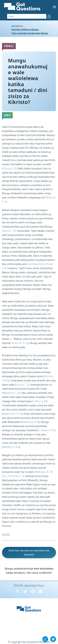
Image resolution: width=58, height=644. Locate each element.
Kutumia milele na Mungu (25, 29)
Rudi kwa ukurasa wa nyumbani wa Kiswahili (29, 553)
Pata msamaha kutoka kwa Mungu (30, 33)
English (6, 534)
